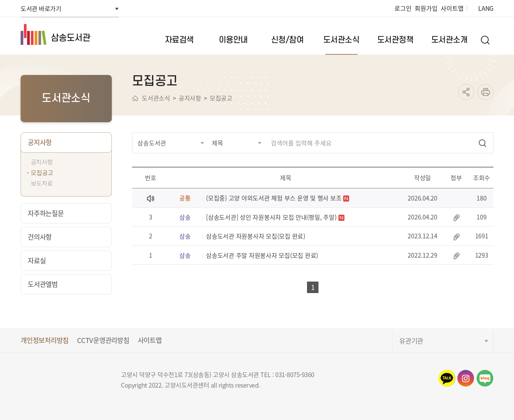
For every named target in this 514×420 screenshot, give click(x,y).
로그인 (403, 8)
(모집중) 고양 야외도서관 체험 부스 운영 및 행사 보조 (274, 198)
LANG (486, 8)
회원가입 (426, 8)
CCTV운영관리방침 (103, 340)
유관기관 (411, 341)
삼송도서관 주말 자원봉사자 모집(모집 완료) (262, 256)
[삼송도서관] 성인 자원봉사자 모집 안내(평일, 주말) (271, 218)
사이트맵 (452, 8)
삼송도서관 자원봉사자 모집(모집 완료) (256, 237)
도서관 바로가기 (41, 8)
